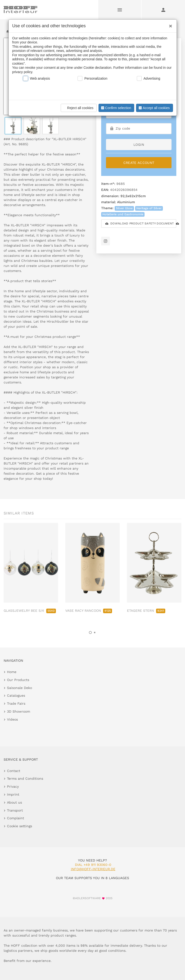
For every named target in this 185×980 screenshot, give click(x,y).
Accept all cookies (154, 108)
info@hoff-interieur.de (93, 869)
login (139, 145)
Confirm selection (116, 108)
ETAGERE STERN (146, 611)
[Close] (169, 24)
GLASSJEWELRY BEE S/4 (30, 611)
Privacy (13, 786)
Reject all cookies (78, 108)
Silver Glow (124, 208)
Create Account (139, 163)
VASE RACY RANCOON (89, 611)
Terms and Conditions (25, 778)
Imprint (13, 794)
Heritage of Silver (149, 208)
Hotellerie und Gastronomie (123, 214)
